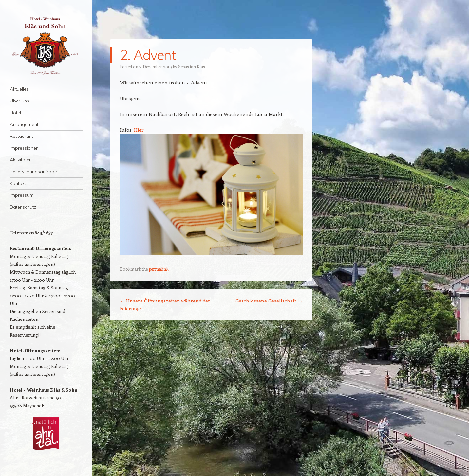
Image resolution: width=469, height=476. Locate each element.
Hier (139, 130)
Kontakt (18, 183)
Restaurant (21, 136)
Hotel (15, 113)
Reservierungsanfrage (33, 172)
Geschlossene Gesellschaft (269, 301)
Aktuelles (19, 89)
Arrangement (24, 124)
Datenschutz (23, 207)
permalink (159, 269)
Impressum (22, 195)
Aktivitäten (21, 160)
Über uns (19, 101)
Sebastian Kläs (191, 67)
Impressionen (24, 148)
